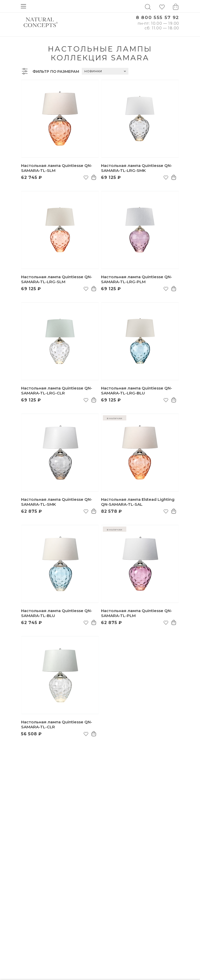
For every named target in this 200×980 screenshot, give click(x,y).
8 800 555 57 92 (158, 18)
